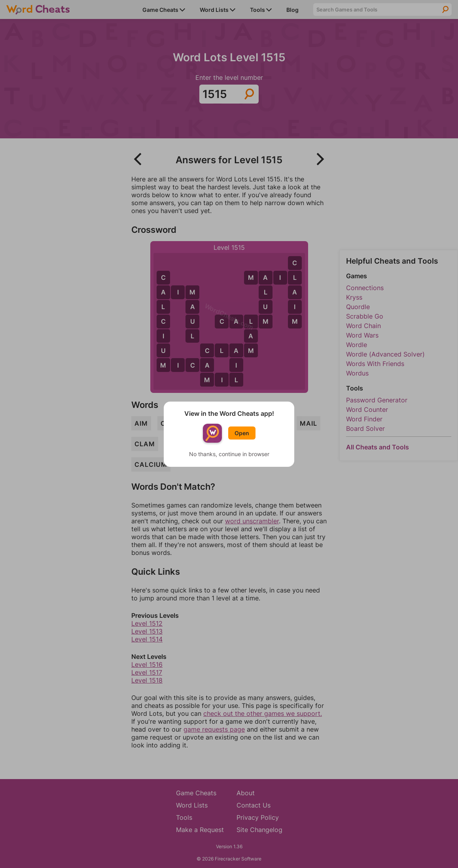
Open (242, 433)
